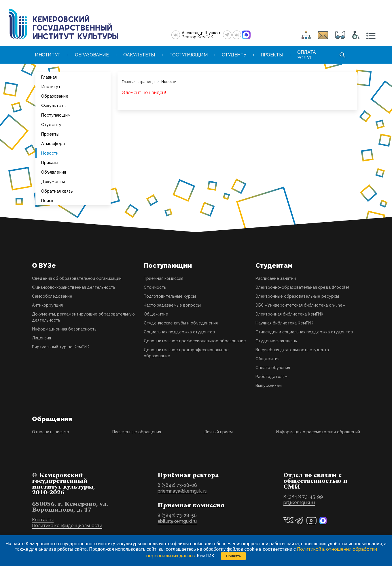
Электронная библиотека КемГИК (289, 314)
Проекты (50, 134)
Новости (50, 153)
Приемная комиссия (163, 278)
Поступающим (56, 115)
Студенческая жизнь (276, 341)
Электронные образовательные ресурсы (297, 296)
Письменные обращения (137, 432)
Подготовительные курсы (170, 296)
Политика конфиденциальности (67, 526)
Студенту (51, 125)
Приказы (50, 163)
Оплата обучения (273, 368)
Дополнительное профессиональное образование (195, 341)
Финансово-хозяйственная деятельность (74, 287)
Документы (53, 182)
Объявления (54, 172)
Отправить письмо (51, 432)
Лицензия (41, 338)
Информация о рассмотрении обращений (318, 432)
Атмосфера (53, 144)
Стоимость (155, 287)
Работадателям (271, 377)
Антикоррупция (47, 305)
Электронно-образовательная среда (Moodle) (302, 287)
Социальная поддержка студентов (179, 332)
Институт (51, 87)
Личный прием (218, 432)
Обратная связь (57, 191)
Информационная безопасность (64, 329)
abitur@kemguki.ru (177, 521)
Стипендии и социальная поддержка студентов (304, 332)
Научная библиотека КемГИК (284, 323)
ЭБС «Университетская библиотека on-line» (300, 305)
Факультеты (54, 106)
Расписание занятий (276, 278)
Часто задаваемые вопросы (172, 305)
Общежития (267, 359)
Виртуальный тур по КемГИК (61, 347)
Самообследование (52, 296)
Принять (233, 556)
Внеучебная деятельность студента (292, 350)
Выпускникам (269, 385)
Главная (49, 77)
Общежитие (156, 314)
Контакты (43, 520)
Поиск (47, 201)
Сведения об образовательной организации (77, 278)
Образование (55, 96)
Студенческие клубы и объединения (181, 323)
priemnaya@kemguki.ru (182, 491)
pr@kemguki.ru (299, 503)
